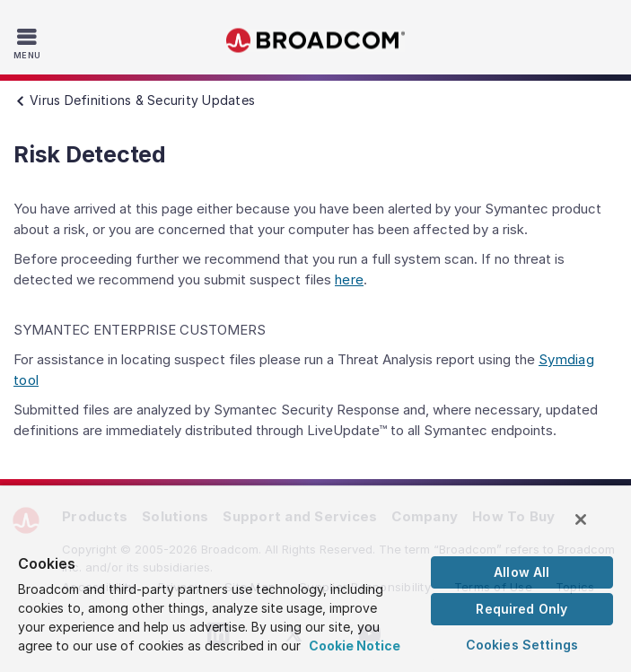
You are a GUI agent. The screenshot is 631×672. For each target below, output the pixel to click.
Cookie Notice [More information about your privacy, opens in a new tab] (355, 646)
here (349, 279)
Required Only (521, 609)
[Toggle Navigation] (29, 43)
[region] (315, 578)
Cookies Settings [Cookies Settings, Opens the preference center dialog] (522, 645)
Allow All (521, 572)
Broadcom (316, 41)
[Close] (581, 519)
